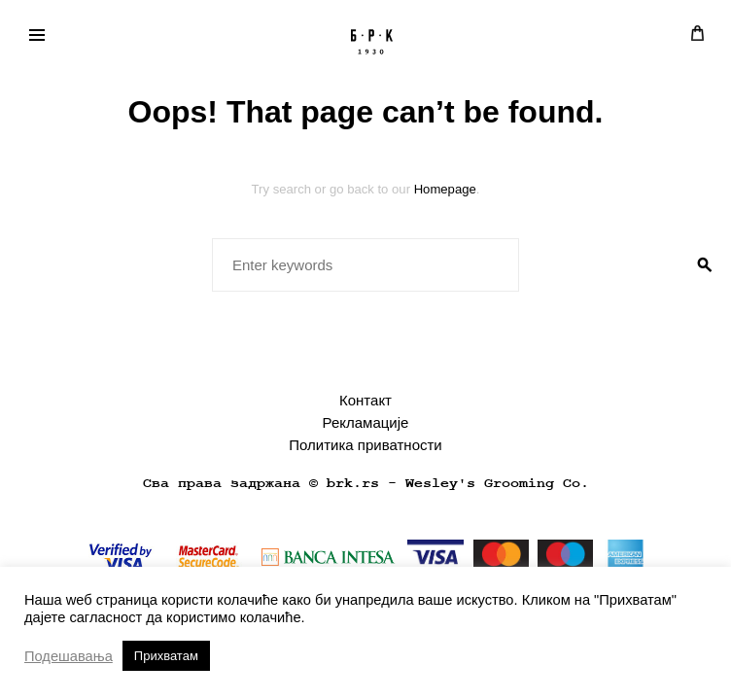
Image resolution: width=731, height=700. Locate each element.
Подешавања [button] (69, 656)
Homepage (445, 189)
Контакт (365, 400)
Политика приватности (365, 445)
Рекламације (366, 422)
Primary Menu (31, 37)
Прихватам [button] (166, 656)
